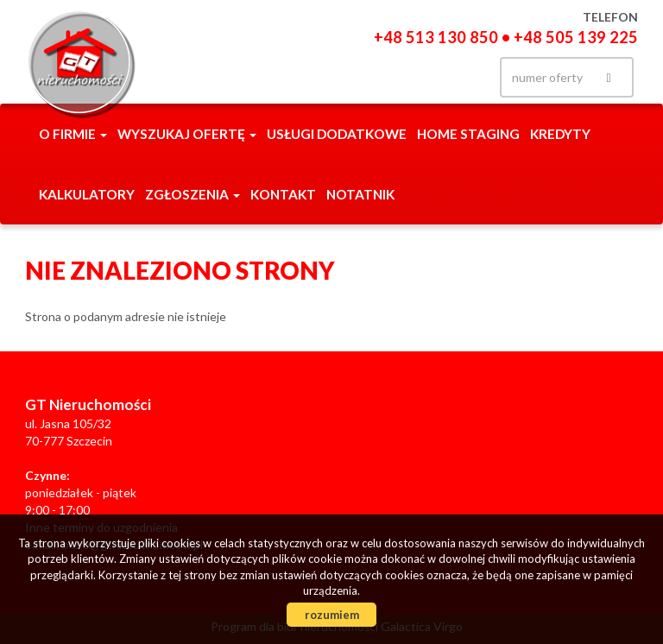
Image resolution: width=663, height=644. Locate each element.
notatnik (360, 194)
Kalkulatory (87, 194)
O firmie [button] (73, 134)
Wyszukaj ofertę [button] (187, 134)
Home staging (468, 134)
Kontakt (283, 194)
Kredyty (560, 134)
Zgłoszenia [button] (193, 194)
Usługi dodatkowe (337, 134)
